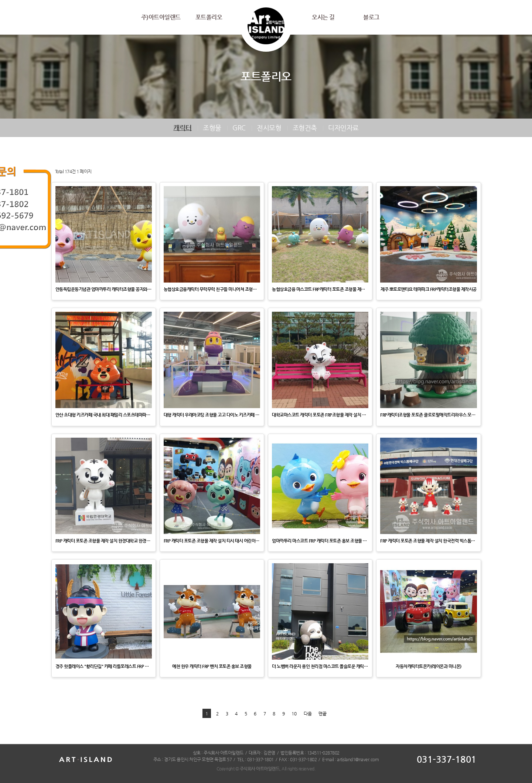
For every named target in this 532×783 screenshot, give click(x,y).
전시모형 (269, 128)
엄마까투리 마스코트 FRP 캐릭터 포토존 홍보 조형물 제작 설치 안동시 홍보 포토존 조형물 (320, 541)
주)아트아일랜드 (161, 17)
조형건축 (305, 128)
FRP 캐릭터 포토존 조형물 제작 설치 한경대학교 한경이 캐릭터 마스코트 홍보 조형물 (104, 541)
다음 (308, 714)
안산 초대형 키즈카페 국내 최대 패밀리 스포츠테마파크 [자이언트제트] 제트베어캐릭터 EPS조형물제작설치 (104, 415)
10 (294, 714)
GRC (239, 128)
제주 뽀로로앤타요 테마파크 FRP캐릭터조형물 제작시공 (429, 289)
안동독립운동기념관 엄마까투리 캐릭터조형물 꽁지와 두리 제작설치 (104, 289)
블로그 (371, 17)
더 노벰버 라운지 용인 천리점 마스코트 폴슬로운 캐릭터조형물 (320, 666)
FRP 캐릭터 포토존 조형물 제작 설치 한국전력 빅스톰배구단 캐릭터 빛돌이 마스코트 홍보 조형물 (428, 541)
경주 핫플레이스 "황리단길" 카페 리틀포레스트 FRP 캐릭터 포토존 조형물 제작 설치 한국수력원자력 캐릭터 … (104, 666)
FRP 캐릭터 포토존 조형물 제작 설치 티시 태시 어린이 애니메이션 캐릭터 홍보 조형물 (212, 541)
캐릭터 (183, 128)
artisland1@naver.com (358, 759)
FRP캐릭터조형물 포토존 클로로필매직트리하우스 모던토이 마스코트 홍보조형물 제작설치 (428, 415)
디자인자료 (343, 128)
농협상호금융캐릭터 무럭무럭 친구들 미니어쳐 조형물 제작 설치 (212, 289)
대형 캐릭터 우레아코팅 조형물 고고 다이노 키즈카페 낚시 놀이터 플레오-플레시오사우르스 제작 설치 (212, 415)
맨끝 (323, 714)
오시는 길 (323, 17)
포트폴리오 (209, 17)
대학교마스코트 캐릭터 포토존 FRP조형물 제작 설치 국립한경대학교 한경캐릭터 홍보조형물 (320, 415)
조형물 (212, 128)
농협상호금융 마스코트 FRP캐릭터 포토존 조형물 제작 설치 (320, 289)
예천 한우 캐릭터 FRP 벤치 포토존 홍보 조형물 (212, 666)
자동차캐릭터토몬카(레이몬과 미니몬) (429, 666)
